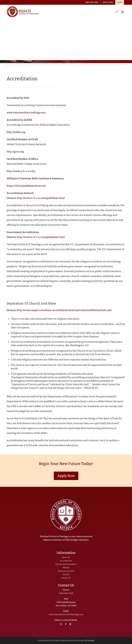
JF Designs (90, 640)
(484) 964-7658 (66, 593)
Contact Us (66, 578)
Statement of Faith (66, 571)
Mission (66, 568)
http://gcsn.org (15, 152)
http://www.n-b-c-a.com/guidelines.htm (40, 198)
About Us (66, 557)
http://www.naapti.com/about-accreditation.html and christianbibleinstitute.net (64, 310)
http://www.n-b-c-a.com (21, 171)
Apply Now (66, 476)
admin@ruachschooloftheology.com (66, 614)
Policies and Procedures (66, 564)
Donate (66, 574)
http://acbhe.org (16, 132)
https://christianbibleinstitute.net (26, 186)
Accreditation (66, 561)
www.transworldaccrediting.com (26, 113)
